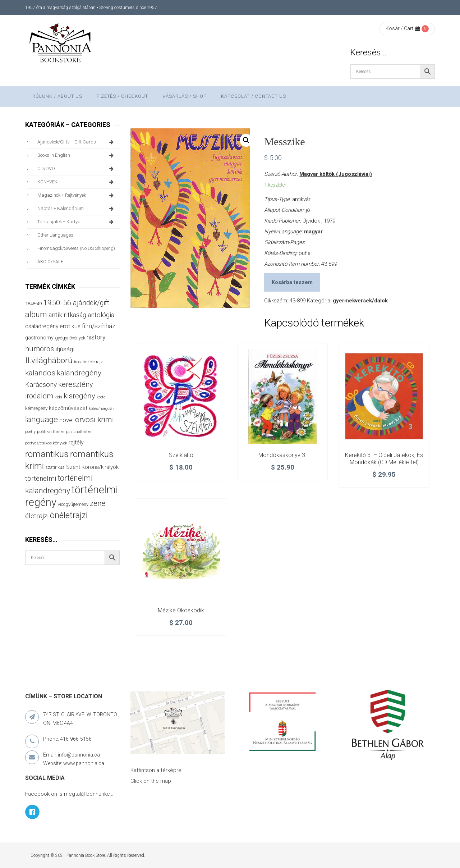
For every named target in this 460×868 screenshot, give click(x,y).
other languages (55, 235)
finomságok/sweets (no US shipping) (76, 248)
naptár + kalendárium (77, 209)
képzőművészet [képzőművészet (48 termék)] (68, 408)
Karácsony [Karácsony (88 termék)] (41, 385)
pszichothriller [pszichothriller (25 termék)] (79, 432)
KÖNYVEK (77, 182)
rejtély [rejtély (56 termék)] (76, 442)
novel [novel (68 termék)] (66, 420)
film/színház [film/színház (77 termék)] (99, 326)
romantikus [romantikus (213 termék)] (47, 454)
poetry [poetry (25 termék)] (30, 432)
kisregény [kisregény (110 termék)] (79, 396)
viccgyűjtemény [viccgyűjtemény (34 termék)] (73, 504)
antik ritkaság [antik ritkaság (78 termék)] (67, 315)
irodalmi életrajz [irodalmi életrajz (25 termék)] (88, 362)
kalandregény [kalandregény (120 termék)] (79, 373)
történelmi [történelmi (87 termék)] (41, 479)
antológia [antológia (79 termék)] (101, 315)
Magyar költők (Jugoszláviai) (336, 174)
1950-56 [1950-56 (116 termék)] (57, 303)
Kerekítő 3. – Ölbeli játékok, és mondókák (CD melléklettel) (384, 459)
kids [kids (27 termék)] (58, 397)
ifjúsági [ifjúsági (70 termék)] (65, 349)
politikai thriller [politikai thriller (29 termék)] (51, 431)
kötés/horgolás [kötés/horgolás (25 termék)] (102, 409)
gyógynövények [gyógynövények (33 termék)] (70, 338)
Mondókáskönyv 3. (282, 455)
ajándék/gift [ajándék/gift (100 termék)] (91, 303)
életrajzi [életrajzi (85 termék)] (37, 516)
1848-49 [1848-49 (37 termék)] (33, 304)
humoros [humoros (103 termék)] (40, 349)
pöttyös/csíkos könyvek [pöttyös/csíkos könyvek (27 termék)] (46, 443)
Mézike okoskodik (181, 610)
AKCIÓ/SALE (50, 262)
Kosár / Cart (403, 28)
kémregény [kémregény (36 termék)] (36, 408)
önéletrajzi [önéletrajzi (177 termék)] (69, 515)
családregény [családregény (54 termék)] (42, 326)
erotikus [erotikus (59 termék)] (70, 326)
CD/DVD (77, 169)
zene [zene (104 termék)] (98, 503)
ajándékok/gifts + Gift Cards (77, 142)
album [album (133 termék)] (36, 314)
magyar (313, 232)
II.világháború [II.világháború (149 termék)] (49, 360)
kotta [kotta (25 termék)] (101, 397)
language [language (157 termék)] (42, 419)
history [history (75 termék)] (96, 337)
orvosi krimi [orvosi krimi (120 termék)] (95, 420)
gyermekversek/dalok (360, 301)
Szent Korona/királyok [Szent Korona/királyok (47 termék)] (92, 467)
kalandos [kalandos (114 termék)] (40, 373)
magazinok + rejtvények (77, 195)
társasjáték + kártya (77, 222)
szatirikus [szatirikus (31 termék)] (55, 467)
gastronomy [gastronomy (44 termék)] (39, 338)
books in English (77, 155)
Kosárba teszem (292, 282)
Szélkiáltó (181, 455)
